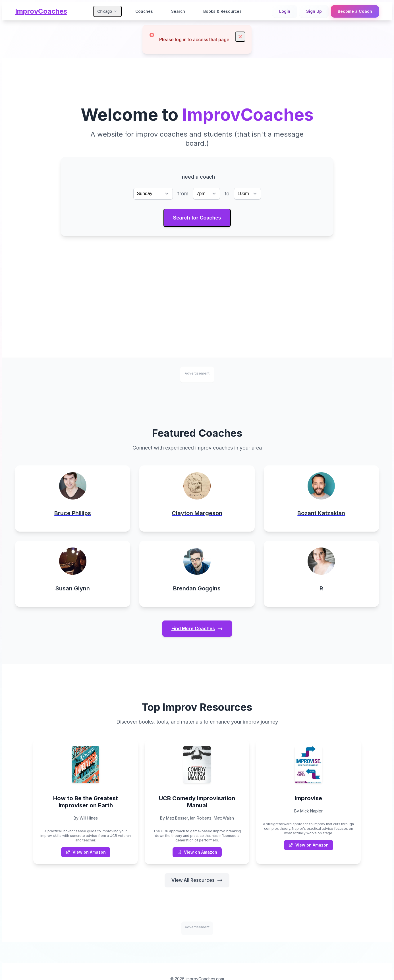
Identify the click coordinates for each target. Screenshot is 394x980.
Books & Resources (222, 11)
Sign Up (314, 11)
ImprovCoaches (41, 11)
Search (178, 11)
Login (285, 11)
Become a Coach (355, 11)
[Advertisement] (197, 279)
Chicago (107, 11)
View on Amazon (86, 853)
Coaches (144, 11)
